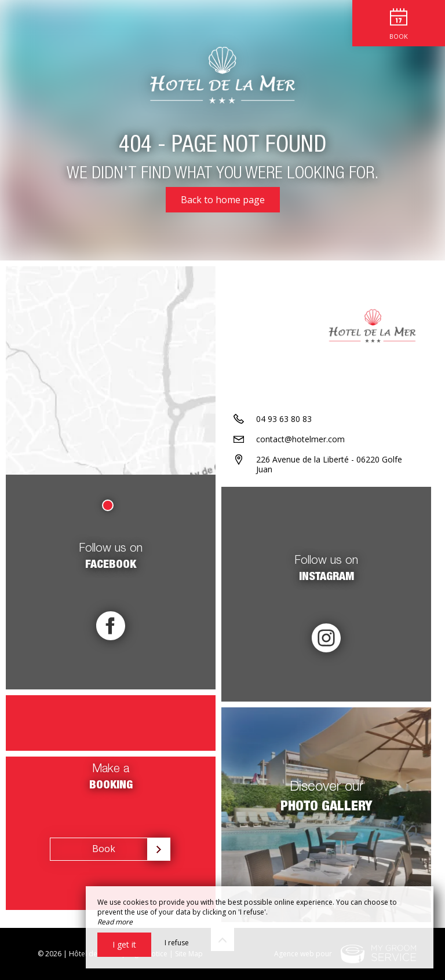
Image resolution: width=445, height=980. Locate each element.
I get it (124, 944)
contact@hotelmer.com (300, 439)
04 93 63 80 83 (284, 419)
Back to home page (223, 200)
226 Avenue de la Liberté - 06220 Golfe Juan (329, 464)
